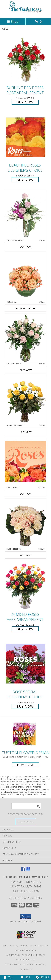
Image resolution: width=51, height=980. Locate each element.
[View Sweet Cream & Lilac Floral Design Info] (26, 215)
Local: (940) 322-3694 (26, 891)
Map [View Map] (26, 977)
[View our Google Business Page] (28, 870)
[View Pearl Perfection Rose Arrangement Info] (26, 523)
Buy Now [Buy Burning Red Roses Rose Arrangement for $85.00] (25, 102)
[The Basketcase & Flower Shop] (26, 14)
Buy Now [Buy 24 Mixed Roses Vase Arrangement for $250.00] (25, 629)
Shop (13, 21)
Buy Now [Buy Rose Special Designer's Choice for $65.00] (25, 706)
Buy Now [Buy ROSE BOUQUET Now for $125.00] (26, 494)
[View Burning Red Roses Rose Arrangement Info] (26, 60)
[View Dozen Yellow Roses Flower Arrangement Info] (26, 400)
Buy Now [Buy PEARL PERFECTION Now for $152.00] (26, 555)
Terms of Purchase (34, 964)
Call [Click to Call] (8, 977)
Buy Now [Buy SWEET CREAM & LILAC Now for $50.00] (26, 247)
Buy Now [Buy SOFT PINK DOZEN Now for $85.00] (26, 370)
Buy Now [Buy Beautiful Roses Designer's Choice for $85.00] (25, 180)
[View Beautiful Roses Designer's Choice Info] (26, 137)
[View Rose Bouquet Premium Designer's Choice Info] (26, 461)
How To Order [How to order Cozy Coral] (26, 308)
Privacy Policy (13, 964)
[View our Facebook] (23, 870)
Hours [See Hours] (42, 977)
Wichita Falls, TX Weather (20, 955)
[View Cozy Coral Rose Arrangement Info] (26, 276)
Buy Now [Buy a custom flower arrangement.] (26, 765)
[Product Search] (26, 806)
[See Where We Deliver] (26, 822)
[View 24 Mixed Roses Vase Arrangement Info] (26, 586)
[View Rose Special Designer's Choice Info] (26, 664)
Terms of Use (26, 969)
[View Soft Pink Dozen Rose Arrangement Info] (26, 338)
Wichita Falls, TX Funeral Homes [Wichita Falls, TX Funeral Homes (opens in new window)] (20, 946)
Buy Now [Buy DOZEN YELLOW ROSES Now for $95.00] (26, 432)
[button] (26, 917)
